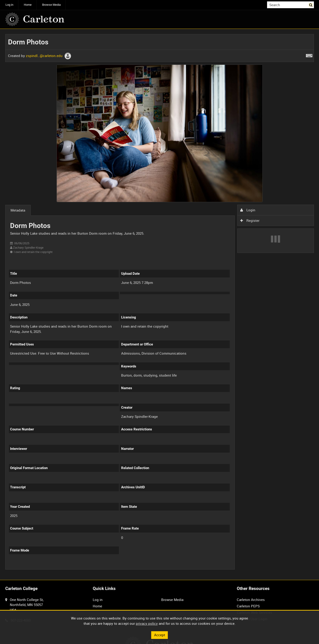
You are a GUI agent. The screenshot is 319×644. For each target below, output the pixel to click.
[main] (160, 304)
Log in (9, 5)
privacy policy (147, 623)
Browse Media (51, 5)
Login (248, 210)
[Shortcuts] (309, 55)
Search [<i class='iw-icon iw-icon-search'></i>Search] (311, 4)
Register (250, 220)
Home (28, 5)
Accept (160, 635)
